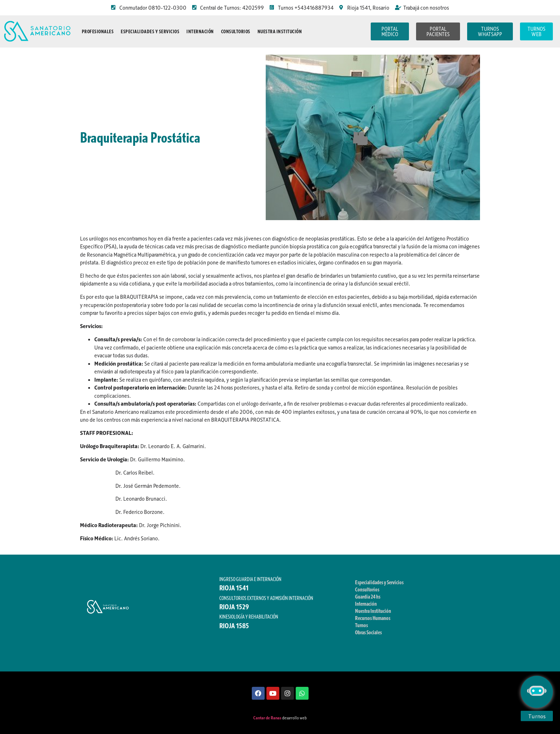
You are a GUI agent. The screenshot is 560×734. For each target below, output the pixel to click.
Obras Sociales (368, 632)
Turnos (361, 625)
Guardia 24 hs (368, 596)
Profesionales (98, 31)
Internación (200, 31)
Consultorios (236, 31)
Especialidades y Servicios (150, 31)
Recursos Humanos (373, 618)
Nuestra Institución (280, 31)
